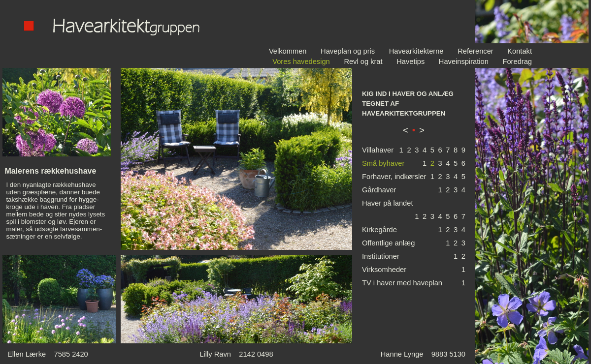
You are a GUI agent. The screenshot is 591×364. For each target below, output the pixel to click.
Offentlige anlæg (388, 243)
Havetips (410, 61)
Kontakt (520, 51)
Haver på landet (387, 203)
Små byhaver (383, 163)
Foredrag (517, 61)
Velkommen (288, 51)
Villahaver (378, 150)
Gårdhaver (379, 190)
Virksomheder (384, 270)
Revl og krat (363, 61)
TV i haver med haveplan (402, 283)
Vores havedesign (301, 61)
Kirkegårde (379, 230)
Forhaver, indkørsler (394, 177)
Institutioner (381, 256)
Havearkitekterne (416, 51)
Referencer (476, 51)
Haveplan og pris (348, 51)
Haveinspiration (464, 61)
